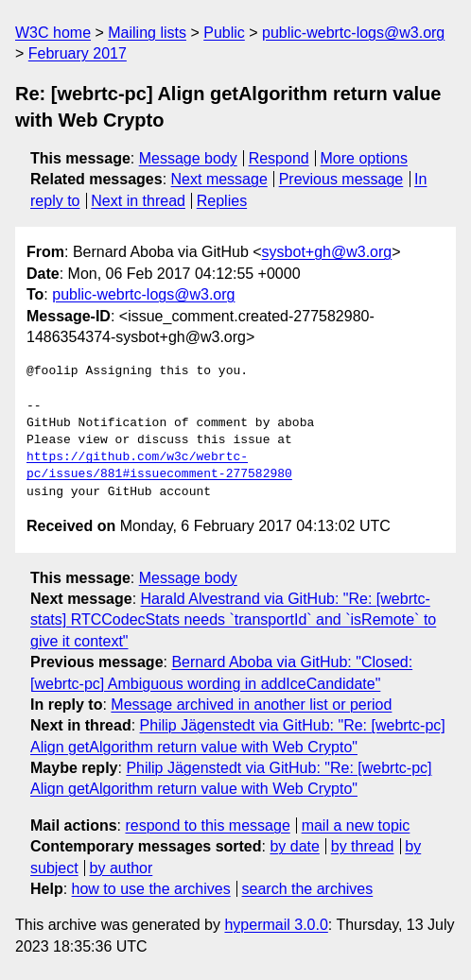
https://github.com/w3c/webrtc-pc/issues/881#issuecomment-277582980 (159, 466)
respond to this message (207, 825)
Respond (279, 158)
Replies (222, 201)
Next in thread (138, 201)
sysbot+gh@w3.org (327, 252)
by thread (363, 846)
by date (294, 846)
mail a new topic (356, 825)
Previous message (341, 179)
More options (365, 158)
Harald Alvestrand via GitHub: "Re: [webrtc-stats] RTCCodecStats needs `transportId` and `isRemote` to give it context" (233, 620)
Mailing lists (147, 33)
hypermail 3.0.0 (276, 925)
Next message (219, 179)
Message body (188, 158)
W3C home (53, 33)
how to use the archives (151, 889)
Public (224, 33)
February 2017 (78, 53)
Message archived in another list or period (251, 705)
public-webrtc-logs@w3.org (353, 33)
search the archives (308, 889)
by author (122, 868)
